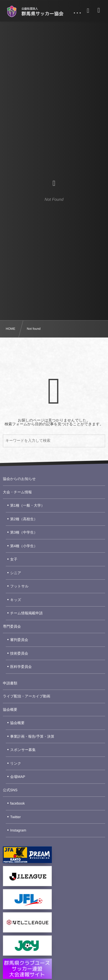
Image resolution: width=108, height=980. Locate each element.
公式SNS (10, 790)
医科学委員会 (21, 667)
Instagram (18, 830)
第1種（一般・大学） (27, 505)
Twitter (15, 817)
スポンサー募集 (23, 750)
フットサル (19, 586)
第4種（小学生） (24, 546)
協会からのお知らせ (19, 479)
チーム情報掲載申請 (26, 613)
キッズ (16, 600)
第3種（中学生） (24, 532)
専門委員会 (12, 627)
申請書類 (10, 683)
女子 (14, 559)
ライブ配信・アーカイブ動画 (27, 696)
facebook (17, 803)
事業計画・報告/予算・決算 (32, 737)
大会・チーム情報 (17, 492)
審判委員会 (19, 640)
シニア (16, 573)
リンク (16, 763)
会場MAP (18, 777)
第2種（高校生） (24, 519)
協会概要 (10, 710)
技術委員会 (19, 653)
